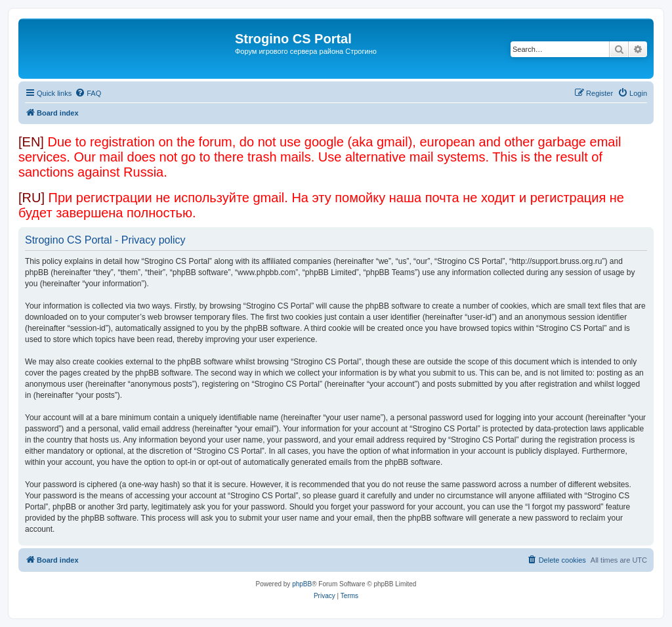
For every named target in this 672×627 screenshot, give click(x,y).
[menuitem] (88, 93)
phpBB (302, 584)
